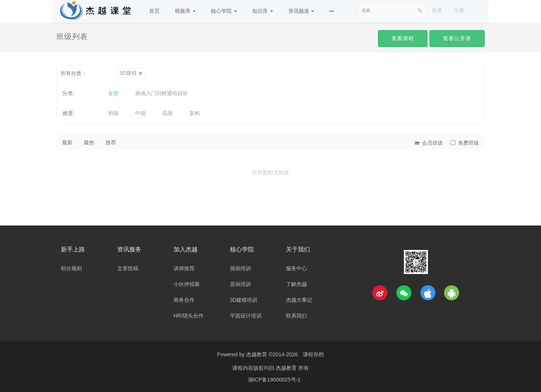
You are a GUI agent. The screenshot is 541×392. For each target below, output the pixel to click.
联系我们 (296, 316)
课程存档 (313, 354)
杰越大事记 (299, 300)
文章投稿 (128, 268)
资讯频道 (301, 11)
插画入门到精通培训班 (162, 93)
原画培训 (240, 284)
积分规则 (71, 268)
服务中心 (296, 268)
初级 (113, 113)
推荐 (111, 142)
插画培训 (240, 268)
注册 (459, 10)
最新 (67, 142)
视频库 (185, 11)
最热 (89, 142)
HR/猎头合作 (189, 316)
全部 (113, 93)
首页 (154, 11)
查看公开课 (457, 38)
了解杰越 (296, 284)
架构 (195, 113)
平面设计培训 (246, 316)
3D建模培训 (244, 300)
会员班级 (428, 142)
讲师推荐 (184, 268)
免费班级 (465, 143)
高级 (168, 113)
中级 (141, 113)
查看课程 (403, 38)
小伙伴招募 (187, 284)
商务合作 (184, 300)
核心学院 (224, 11)
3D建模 (131, 73)
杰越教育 (257, 354)
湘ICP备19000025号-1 (274, 379)
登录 (437, 10)
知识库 (263, 11)
